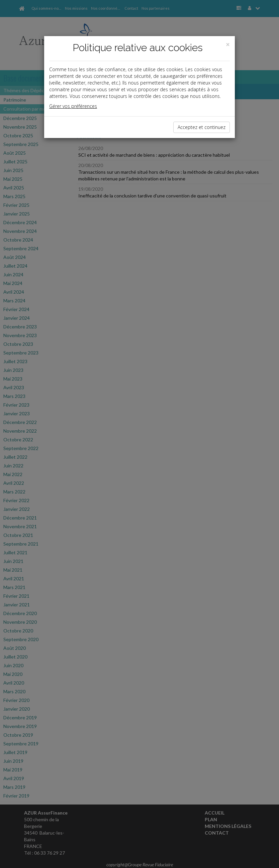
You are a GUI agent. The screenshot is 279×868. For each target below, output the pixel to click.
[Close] (228, 45)
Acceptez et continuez (202, 127)
